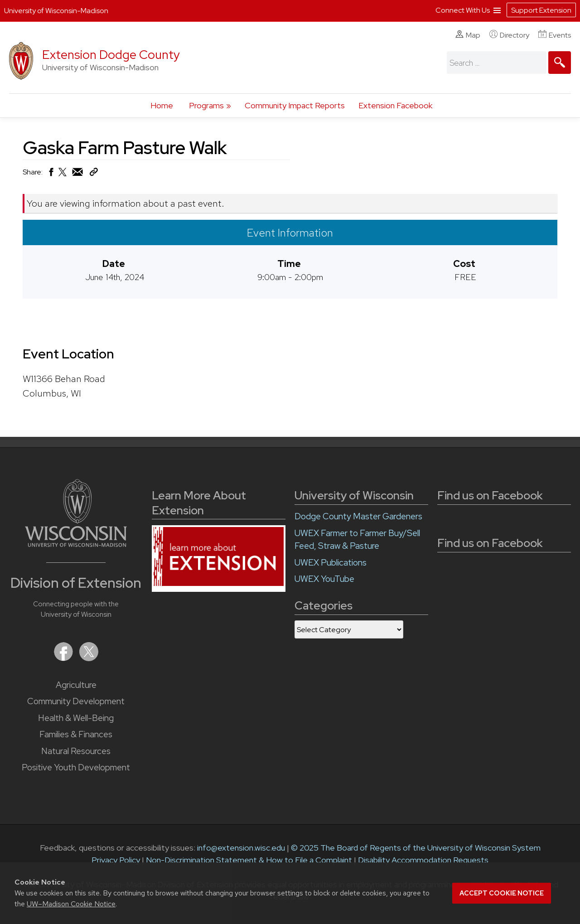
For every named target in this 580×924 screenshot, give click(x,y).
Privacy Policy (116, 860)
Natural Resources (76, 751)
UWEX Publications (331, 563)
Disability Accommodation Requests (423, 860)
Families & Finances (76, 734)
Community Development (76, 701)
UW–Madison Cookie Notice (71, 904)
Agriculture (76, 685)
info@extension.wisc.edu (241, 848)
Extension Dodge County (111, 55)
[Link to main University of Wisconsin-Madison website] (76, 544)
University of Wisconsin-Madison (56, 11)
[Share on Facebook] (51, 174)
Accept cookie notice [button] (502, 893)
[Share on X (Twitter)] (63, 176)
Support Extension (541, 10)
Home (162, 105)
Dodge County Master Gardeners (358, 516)
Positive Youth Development (76, 767)
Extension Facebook (395, 105)
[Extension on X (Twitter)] (89, 658)
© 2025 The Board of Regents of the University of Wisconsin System (416, 848)
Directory (509, 35)
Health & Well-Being (76, 718)
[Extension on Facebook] (64, 658)
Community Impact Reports (295, 105)
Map (468, 35)
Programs (206, 105)
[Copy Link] (94, 174)
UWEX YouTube (324, 579)
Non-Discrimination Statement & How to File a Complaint (249, 860)
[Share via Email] (78, 174)
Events (555, 35)
